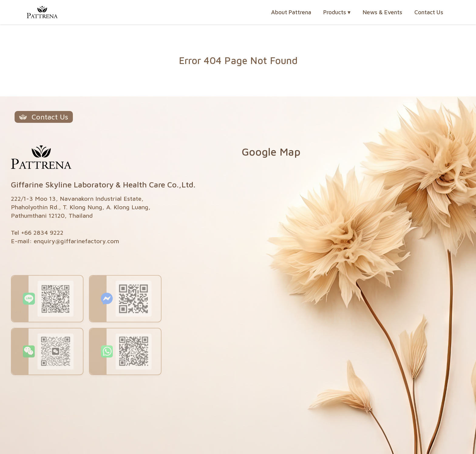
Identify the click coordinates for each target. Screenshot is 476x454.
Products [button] (337, 12)
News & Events (382, 12)
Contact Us (429, 12)
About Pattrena (291, 12)
